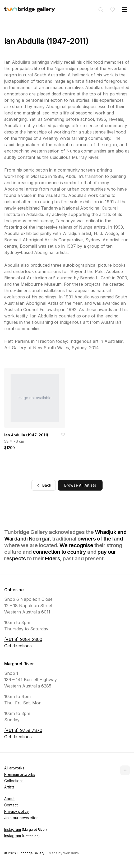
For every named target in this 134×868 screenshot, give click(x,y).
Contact (11, 805)
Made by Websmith (64, 853)
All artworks (14, 768)
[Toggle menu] (124, 10)
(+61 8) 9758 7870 (23, 730)
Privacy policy (17, 811)
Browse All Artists (80, 485)
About (9, 799)
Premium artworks (20, 774)
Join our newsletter (21, 818)
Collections (14, 781)
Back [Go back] (44, 485)
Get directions (18, 646)
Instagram (26, 829)
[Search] (101, 10)
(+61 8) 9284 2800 (23, 639)
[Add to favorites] (63, 435)
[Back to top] (125, 770)
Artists (9, 787)
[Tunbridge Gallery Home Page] (30, 10)
